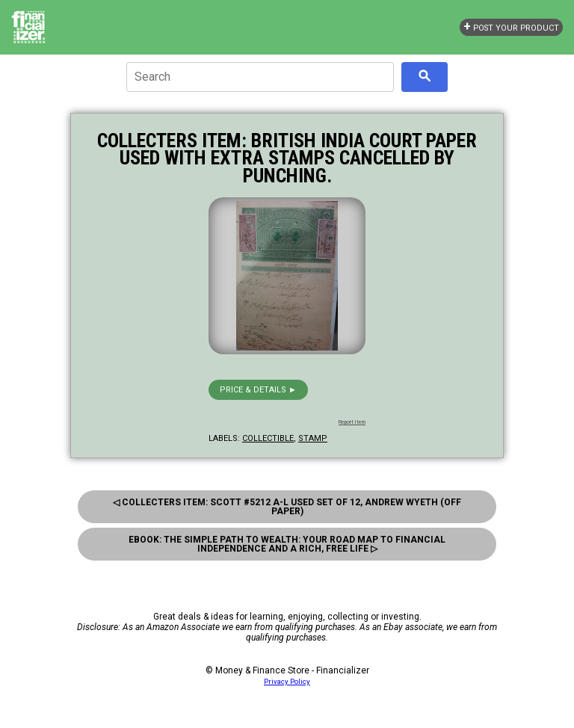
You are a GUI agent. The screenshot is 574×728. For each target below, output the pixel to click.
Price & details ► (258, 390)
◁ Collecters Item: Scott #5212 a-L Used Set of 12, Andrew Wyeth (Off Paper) (287, 507)
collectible (268, 438)
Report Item (352, 422)
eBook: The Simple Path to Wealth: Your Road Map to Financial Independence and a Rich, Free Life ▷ (287, 544)
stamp (313, 438)
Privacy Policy (287, 681)
